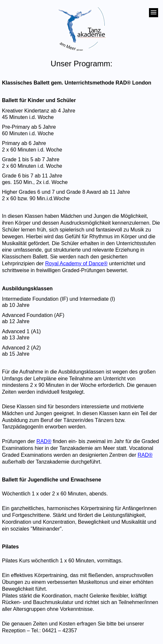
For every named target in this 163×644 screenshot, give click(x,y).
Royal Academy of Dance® (76, 263)
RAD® (44, 441)
